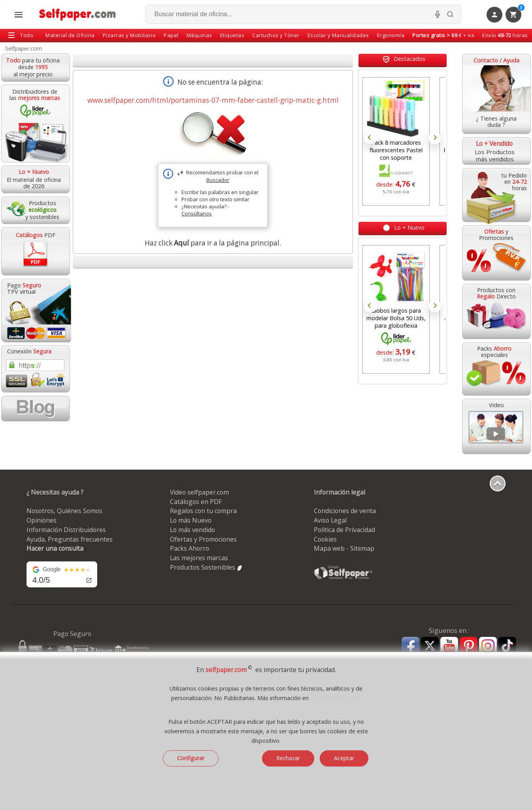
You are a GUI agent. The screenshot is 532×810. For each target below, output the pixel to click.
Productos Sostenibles (207, 567)
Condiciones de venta (345, 511)
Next (435, 138)
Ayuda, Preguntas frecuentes (70, 539)
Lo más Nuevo (191, 520)
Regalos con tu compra (203, 511)
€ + (443, 35)
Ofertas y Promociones (203, 539)
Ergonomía (391, 35)
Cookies (325, 539)
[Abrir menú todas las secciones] (19, 15)
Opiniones (42, 520)
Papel (171, 35)
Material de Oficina (70, 35)
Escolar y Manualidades (338, 35)
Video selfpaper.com (199, 492)
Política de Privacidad (344, 530)
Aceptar (344, 758)
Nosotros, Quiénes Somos (64, 511)
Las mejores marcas (199, 558)
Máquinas (199, 35)
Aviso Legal (330, 520)
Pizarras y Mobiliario (129, 35)
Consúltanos (197, 213)
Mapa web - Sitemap (344, 548)
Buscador (218, 180)
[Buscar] (450, 14)
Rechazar (288, 758)
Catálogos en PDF (196, 502)
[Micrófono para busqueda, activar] (438, 14)
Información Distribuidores (66, 530)
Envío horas (505, 35)
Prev (371, 138)
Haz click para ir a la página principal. (213, 243)
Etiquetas (232, 35)
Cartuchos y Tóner (276, 35)
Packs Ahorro (190, 548)
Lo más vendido (192, 530)
